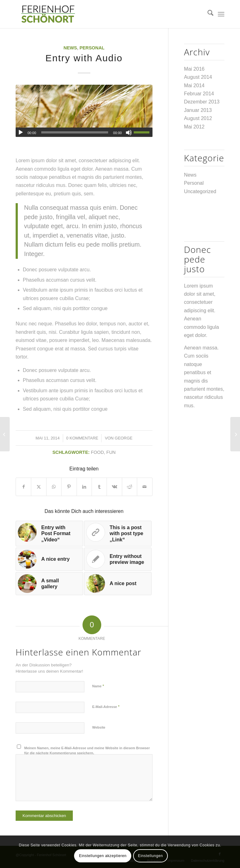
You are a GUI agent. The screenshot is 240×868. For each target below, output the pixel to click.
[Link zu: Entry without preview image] (118, 559)
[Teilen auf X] (39, 487)
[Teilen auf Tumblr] (99, 487)
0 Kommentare (82, 438)
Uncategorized (200, 191)
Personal (92, 48)
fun (111, 452)
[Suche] (207, 14)
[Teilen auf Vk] (114, 487)
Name (98, 686)
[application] (84, 132)
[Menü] (221, 14)
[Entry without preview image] (5, 434)
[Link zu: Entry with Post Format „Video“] (49, 534)
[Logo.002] (48, 14)
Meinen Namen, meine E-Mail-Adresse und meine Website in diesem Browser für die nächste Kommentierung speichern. (87, 751)
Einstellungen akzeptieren (103, 856)
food (97, 452)
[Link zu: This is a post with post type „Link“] (118, 534)
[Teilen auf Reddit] (130, 487)
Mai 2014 (194, 85)
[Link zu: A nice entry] (49, 559)
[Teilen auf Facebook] (23, 487)
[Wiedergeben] (21, 133)
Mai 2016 (194, 69)
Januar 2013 (198, 110)
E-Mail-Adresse (106, 707)
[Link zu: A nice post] (118, 584)
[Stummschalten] (129, 133)
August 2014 (198, 77)
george (124, 438)
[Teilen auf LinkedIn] (84, 487)
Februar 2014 (199, 94)
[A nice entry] (235, 434)
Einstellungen (150, 856)
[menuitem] (207, 14)
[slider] (75, 132)
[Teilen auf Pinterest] (69, 487)
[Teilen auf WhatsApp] (54, 487)
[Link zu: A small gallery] (49, 584)
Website (99, 727)
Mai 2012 (194, 127)
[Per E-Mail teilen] (145, 487)
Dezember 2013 (202, 102)
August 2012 (198, 118)
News (70, 48)
